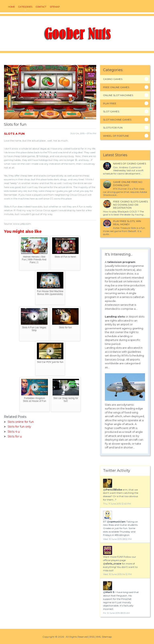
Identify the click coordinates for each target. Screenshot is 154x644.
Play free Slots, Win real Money (127, 223)
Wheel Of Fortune (116, 136)
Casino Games (113, 79)
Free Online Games (116, 87)
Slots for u (15, 436)
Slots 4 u (14, 432)
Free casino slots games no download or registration (130, 205)
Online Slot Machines (118, 95)
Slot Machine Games (117, 120)
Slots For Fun (113, 128)
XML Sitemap (104, 637)
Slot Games (111, 111)
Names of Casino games (130, 164)
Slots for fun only (19, 427)
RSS (92, 637)
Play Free (110, 103)
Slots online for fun (21, 422)
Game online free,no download (128, 184)
